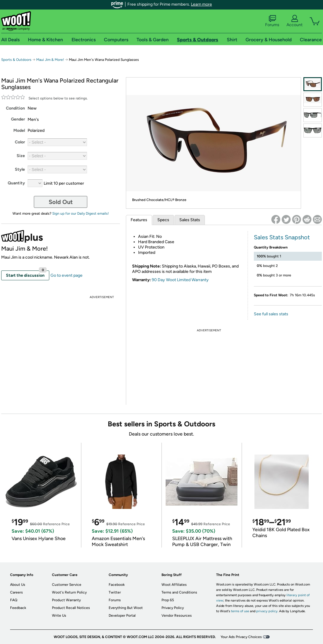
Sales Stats (190, 220)
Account (294, 21)
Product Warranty (66, 600)
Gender (18, 119)
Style (20, 169)
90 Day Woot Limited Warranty (180, 280)
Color (20, 142)
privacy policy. (267, 611)
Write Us (59, 615)
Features (139, 220)
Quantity (16, 183)
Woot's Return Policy (69, 592)
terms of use (240, 611)
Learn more (201, 4)
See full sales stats (271, 314)
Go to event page (66, 275)
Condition (15, 108)
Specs (163, 220)
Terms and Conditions (179, 592)
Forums (272, 21)
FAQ (14, 600)
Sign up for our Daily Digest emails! (81, 213)
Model (19, 130)
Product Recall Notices (71, 608)
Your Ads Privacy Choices (241, 637)
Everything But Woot (126, 608)
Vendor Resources (177, 615)
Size (21, 156)
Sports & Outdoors (16, 60)
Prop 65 (168, 600)
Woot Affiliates (174, 585)
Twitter (115, 592)
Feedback (18, 608)
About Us (18, 585)
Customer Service (67, 585)
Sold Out (61, 202)
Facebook (117, 585)
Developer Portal (122, 615)
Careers (16, 592)
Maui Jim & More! (50, 60)
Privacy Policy (173, 608)
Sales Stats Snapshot (282, 237)
